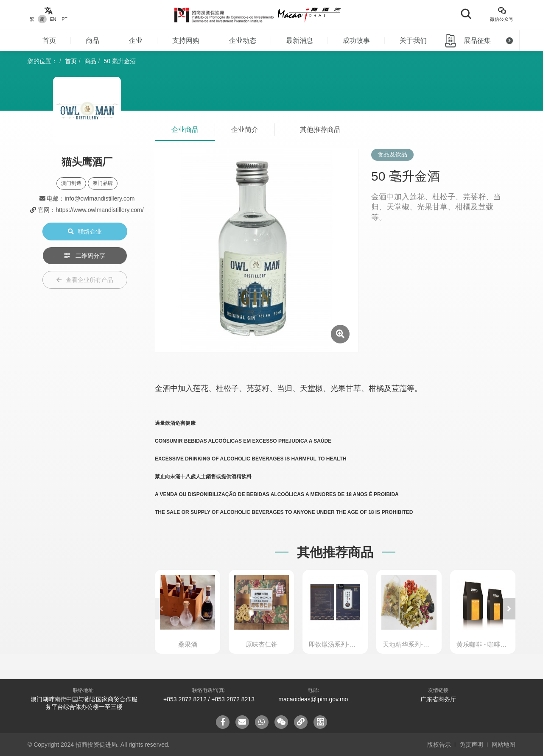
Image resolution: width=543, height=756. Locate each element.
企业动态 (243, 40)
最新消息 (299, 40)
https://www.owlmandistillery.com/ (99, 210)
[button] (509, 609)
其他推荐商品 (320, 130)
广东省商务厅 (438, 699)
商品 (92, 40)
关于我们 (413, 40)
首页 (49, 40)
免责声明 (471, 745)
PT (64, 19)
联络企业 (85, 232)
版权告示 (439, 745)
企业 (136, 40)
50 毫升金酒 (119, 61)
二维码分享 (85, 256)
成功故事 (356, 40)
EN (53, 19)
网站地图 (504, 745)
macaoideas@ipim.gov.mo (313, 699)
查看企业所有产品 (85, 280)
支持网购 (186, 40)
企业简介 (245, 130)
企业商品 (185, 130)
